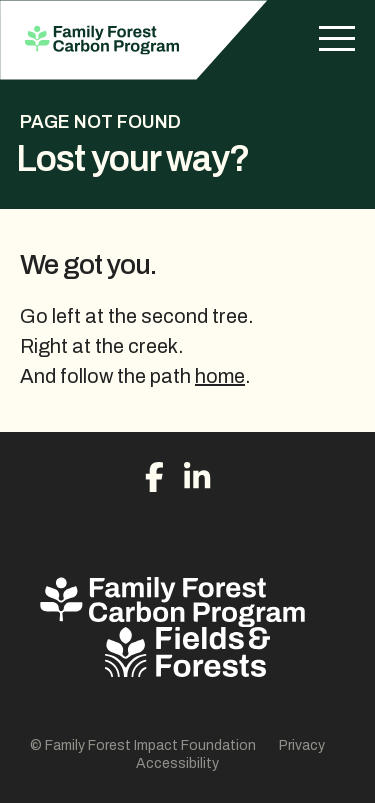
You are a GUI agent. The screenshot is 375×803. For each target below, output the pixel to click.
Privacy (302, 745)
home (220, 376)
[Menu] (337, 40)
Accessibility (177, 763)
